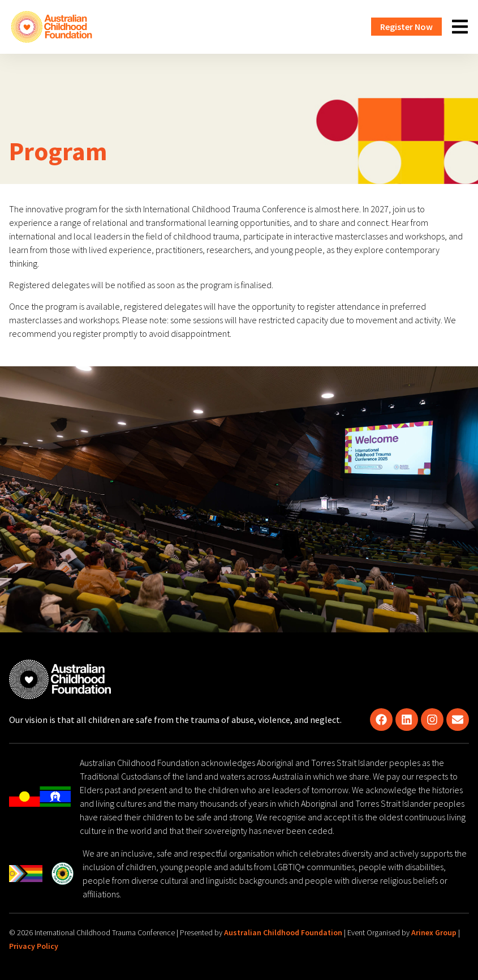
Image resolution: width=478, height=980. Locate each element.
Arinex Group (434, 932)
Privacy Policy (34, 946)
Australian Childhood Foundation (283, 932)
